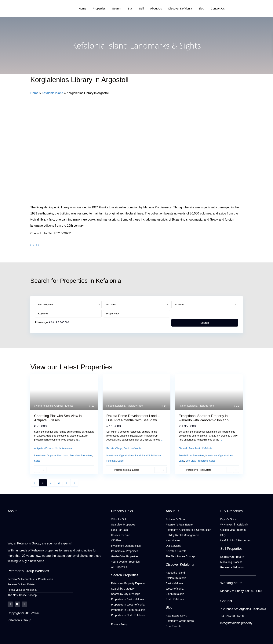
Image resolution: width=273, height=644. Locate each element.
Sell (141, 8)
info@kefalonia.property (236, 623)
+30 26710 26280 (232, 616)
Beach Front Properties (191, 455)
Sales (37, 461)
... (79, 440)
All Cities (111, 304)
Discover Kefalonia (180, 8)
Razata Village (135, 406)
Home (83, 8)
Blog (201, 8)
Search (117, 8)
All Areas (179, 304)
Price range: (42, 322)
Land (66, 455)
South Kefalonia (117, 406)
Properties (99, 8)
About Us (156, 8)
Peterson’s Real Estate (126, 470)
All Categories (46, 304)
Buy (130, 8)
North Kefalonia (44, 406)
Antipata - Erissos (64, 406)
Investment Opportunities (48, 455)
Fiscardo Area (206, 406)
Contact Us (217, 8)
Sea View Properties (81, 455)
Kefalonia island (52, 93)
